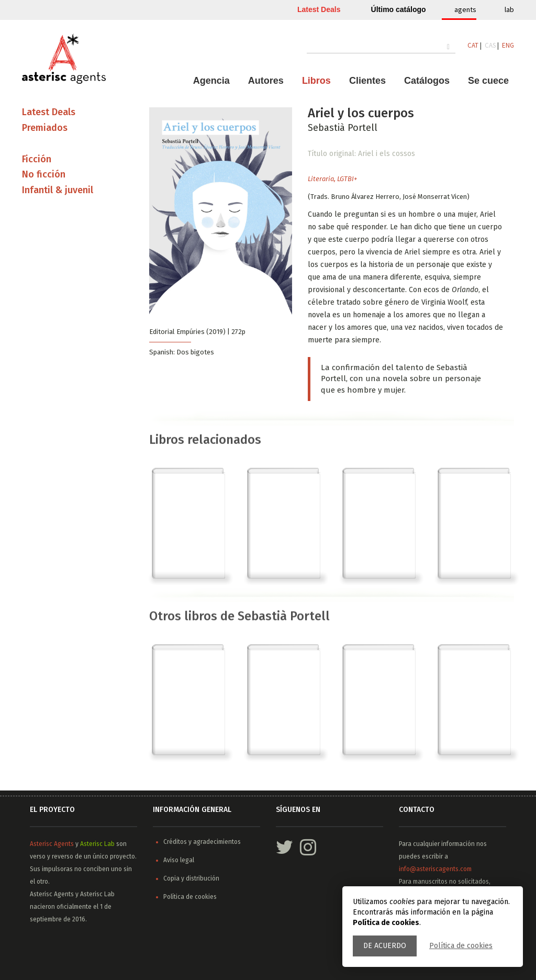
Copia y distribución (191, 878)
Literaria (321, 179)
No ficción (44, 175)
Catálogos (427, 81)
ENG (508, 45)
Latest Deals (319, 9)
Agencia (211, 81)
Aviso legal (179, 860)
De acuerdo (385, 946)
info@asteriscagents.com (435, 869)
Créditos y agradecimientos (202, 842)
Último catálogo (399, 9)
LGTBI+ (347, 179)
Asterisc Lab (97, 844)
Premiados (45, 128)
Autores (266, 81)
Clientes (367, 81)
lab (509, 9)
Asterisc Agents (52, 844)
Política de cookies (461, 946)
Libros (316, 81)
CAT (473, 45)
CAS (490, 45)
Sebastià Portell (343, 128)
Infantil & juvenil (58, 191)
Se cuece (488, 81)
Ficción (37, 159)
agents (465, 9)
